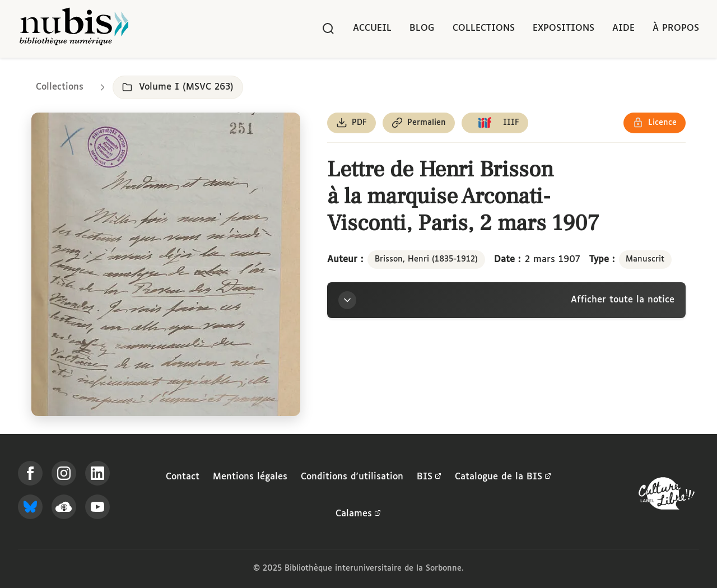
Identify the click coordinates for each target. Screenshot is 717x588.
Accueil (372, 28)
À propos (676, 28)
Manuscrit (645, 259)
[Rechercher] (328, 29)
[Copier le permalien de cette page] (419, 123)
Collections (484, 28)
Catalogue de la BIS (503, 477)
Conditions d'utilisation (352, 477)
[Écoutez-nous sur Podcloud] (64, 507)
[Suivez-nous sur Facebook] (30, 473)
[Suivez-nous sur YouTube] (97, 507)
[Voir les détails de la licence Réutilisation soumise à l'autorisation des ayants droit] (655, 123)
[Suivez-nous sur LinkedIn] (97, 473)
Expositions (564, 28)
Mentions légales (250, 477)
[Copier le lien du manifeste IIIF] (495, 123)
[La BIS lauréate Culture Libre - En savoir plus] (667, 496)
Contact (183, 477)
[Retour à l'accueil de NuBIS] (74, 29)
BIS (429, 477)
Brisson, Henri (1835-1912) (426, 259)
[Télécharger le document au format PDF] (351, 123)
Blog (422, 28)
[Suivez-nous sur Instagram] (64, 473)
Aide (623, 28)
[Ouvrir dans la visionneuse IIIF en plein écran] (166, 264)
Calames (358, 514)
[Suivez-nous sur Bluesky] (30, 507)
